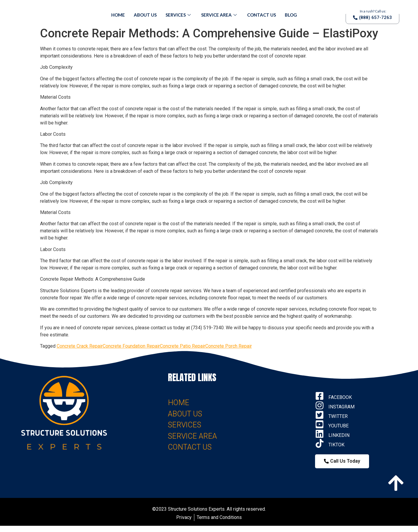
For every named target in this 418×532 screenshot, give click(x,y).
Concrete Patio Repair (183, 346)
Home (118, 15)
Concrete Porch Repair (229, 346)
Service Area (220, 15)
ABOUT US (185, 414)
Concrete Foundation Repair (131, 346)
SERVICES (185, 425)
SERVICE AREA (192, 436)
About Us (145, 15)
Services (179, 15)
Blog (291, 15)
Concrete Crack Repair (80, 346)
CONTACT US (190, 447)
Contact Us (262, 15)
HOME (179, 403)
